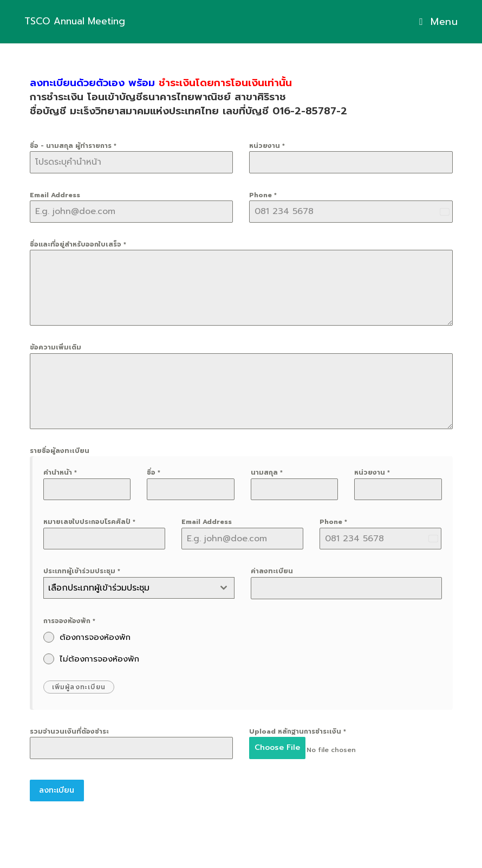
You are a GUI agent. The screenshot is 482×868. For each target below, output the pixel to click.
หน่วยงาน (267, 146)
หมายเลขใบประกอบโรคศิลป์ (89, 522)
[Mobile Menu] (434, 22)
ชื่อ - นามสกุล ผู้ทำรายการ (73, 146)
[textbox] (129, 588)
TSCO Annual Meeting (87, 21)
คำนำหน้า (60, 472)
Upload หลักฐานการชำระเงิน (298, 731)
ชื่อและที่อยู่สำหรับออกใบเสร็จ (78, 244)
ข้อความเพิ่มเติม (56, 347)
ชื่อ (154, 472)
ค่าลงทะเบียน (272, 571)
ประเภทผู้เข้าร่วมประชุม (82, 571)
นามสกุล (267, 472)
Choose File (277, 747)
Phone (263, 195)
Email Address (55, 195)
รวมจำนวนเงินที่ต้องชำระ (69, 731)
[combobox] (139, 588)
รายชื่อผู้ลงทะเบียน (60, 451)
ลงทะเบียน (57, 786)
